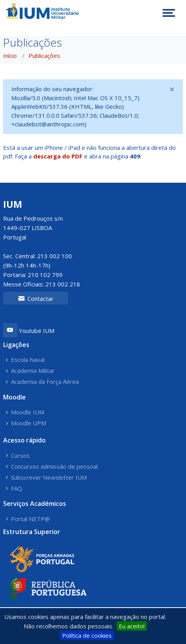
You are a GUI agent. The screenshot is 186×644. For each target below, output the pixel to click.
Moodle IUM (28, 412)
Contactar (36, 299)
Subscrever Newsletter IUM (49, 478)
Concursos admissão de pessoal (54, 467)
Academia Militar (33, 371)
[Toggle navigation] (169, 13)
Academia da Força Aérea (45, 382)
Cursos (20, 456)
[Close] (172, 89)
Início (10, 56)
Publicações (44, 56)
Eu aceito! (132, 626)
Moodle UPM (29, 423)
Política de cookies (87, 635)
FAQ (17, 488)
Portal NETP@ (30, 519)
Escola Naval (28, 360)
